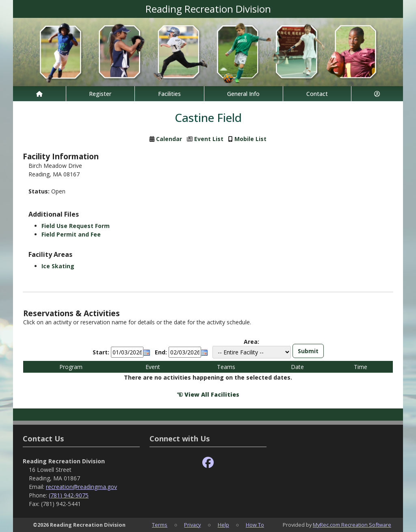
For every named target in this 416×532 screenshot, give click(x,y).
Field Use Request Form (76, 226)
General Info (243, 94)
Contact (317, 94)
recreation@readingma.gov (81, 487)
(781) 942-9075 (69, 495)
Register (100, 94)
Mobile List (250, 139)
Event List (209, 139)
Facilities (169, 94)
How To (255, 525)
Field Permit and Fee (71, 234)
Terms (160, 525)
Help (223, 525)
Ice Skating (58, 266)
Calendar (169, 139)
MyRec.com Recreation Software (352, 525)
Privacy (192, 525)
